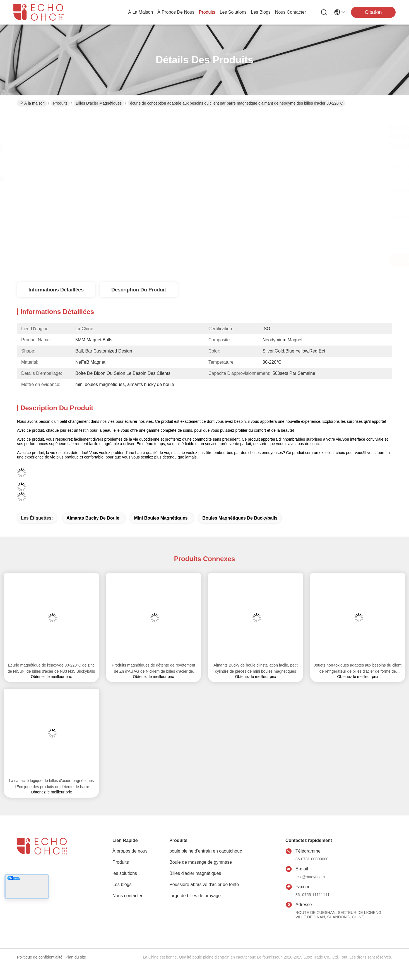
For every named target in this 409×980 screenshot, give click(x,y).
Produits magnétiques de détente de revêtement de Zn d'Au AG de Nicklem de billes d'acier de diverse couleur (154, 669)
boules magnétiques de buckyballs (240, 518)
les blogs (261, 12)
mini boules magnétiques (161, 518)
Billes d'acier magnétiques (99, 103)
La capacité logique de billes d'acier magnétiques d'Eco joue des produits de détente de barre (51, 784)
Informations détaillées (56, 290)
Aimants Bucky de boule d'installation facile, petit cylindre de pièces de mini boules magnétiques (256, 668)
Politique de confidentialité (40, 957)
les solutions (233, 12)
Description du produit (139, 290)
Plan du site (76, 957)
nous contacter (291, 12)
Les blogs (122, 884)
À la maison (140, 12)
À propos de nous (176, 12)
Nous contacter (127, 896)
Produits (60, 103)
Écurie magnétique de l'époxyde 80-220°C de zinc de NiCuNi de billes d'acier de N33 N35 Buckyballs (51, 668)
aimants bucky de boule (93, 518)
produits (207, 12)
